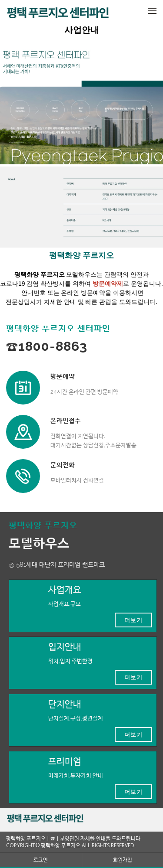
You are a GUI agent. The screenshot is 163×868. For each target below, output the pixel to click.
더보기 (133, 620)
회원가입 (123, 860)
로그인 (41, 860)
